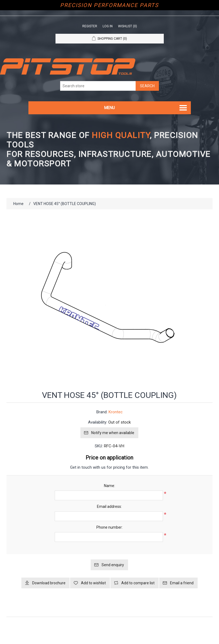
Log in (108, 26)
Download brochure (49, 583)
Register (90, 26)
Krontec (116, 412)
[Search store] (98, 86)
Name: (110, 486)
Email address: (109, 507)
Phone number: (110, 527)
